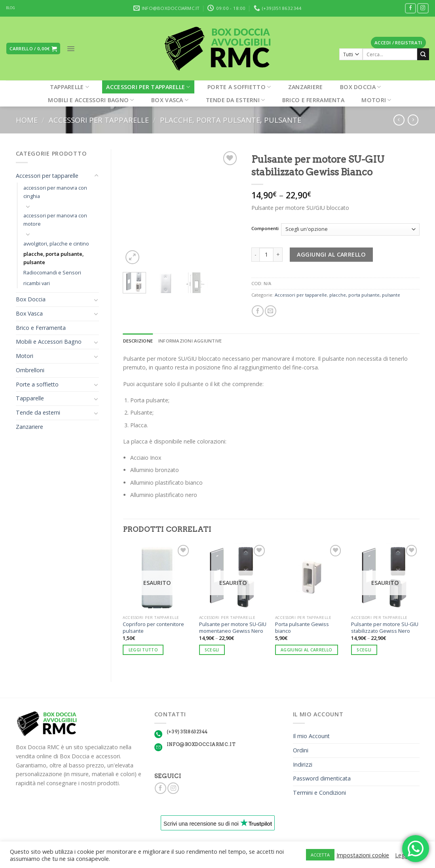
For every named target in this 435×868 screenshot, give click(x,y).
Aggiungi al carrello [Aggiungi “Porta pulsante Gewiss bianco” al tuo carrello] (306, 650)
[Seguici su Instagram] (423, 9)
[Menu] (71, 49)
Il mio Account (311, 736)
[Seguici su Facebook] (411, 9)
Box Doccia (360, 87)
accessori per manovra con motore (55, 220)
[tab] (138, 341)
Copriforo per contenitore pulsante (153, 627)
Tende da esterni (236, 100)
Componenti (265, 228)
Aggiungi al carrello (331, 254)
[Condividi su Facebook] (257, 311)
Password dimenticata (322, 778)
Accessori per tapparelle (148, 87)
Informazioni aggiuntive (190, 341)
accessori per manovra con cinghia (55, 192)
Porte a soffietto (239, 87)
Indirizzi (303, 764)
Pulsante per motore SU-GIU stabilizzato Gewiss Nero (385, 627)
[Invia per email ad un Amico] (271, 311)
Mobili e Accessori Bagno (91, 100)
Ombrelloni (30, 370)
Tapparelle (69, 87)
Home (27, 120)
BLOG (10, 8)
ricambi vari (37, 283)
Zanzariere (306, 87)
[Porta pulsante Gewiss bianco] (309, 577)
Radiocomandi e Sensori (52, 272)
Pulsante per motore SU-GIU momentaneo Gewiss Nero (233, 627)
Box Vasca (170, 100)
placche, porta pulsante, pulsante (231, 120)
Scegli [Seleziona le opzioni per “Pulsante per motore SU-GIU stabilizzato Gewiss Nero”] (364, 650)
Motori (376, 100)
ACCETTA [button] (320, 855)
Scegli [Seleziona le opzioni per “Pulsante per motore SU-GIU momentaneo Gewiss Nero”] (212, 650)
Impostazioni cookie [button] (363, 855)
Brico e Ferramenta (313, 100)
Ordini (301, 750)
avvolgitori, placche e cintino (56, 244)
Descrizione (138, 341)
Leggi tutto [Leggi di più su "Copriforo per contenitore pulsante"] (143, 650)
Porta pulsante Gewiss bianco (302, 627)
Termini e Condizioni (319, 793)
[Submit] (423, 54)
